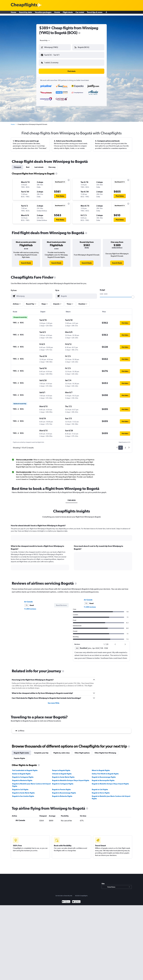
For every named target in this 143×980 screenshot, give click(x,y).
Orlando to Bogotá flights (62, 772)
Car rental (80, 13)
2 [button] (125, 446)
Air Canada (28, 600)
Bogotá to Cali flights (20, 788)
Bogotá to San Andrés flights (23, 794)
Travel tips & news (95, 13)
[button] (54, 54)
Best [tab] (28, 165)
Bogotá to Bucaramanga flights (104, 775)
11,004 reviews (30, 607)
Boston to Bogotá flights (21, 772)
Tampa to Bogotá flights (61, 768)
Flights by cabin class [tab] (62, 751)
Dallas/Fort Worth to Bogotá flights (105, 772)
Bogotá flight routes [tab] (21, 751)
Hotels (57, 13)
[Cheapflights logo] (24, 5)
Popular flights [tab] (19, 756)
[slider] (133, 295)
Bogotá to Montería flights (22, 778)
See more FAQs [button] (54, 701)
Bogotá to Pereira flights (61, 788)
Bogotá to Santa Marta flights (63, 775)
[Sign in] (106, 13)
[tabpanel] (71, 548)
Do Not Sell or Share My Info (64, 894)
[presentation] (79, 33)
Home (14, 13)
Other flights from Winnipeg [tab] (105, 751)
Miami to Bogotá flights (101, 768)
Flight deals (68, 13)
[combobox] (45, 40)
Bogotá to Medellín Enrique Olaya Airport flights (71, 778)
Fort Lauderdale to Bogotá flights (25, 768)
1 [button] (121, 446)
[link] (26, 261)
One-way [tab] (52, 165)
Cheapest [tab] (17, 165)
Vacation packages (43, 13)
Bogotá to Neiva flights (101, 791)
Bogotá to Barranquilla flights (103, 778)
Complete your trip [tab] (41, 751)
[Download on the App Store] (76, 900)
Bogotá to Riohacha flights (62, 794)
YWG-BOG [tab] (71, 498)
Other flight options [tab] (82, 751)
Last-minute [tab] (39, 165)
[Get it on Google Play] (66, 900)
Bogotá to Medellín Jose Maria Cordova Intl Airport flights (31, 783)
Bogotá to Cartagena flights (23, 775)
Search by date (26, 13)
